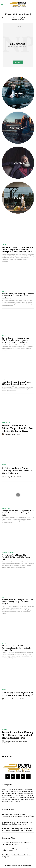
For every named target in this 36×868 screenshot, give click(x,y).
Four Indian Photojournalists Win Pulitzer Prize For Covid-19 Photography (17, 844)
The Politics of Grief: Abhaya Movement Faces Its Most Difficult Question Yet (16, 648)
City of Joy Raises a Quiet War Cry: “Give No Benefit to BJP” (18, 694)
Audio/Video (6, 508)
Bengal (5, 291)
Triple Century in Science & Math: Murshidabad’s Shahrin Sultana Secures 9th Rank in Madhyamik (16, 340)
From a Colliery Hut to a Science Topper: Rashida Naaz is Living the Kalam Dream (17, 428)
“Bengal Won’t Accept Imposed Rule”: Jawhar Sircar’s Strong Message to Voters (18, 513)
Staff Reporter (9, 477)
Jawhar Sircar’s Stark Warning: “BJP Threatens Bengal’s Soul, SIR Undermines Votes (18, 735)
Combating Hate (8, 553)
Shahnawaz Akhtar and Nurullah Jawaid (16, 741)
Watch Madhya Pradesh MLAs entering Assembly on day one (17, 856)
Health (4, 245)
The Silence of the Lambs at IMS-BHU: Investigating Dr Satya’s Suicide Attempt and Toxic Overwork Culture (18, 249)
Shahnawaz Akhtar (10, 434)
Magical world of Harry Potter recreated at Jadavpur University (16, 850)
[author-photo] (3, 434)
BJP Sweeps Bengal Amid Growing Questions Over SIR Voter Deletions (17, 471)
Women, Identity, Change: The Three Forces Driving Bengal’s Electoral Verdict (17, 602)
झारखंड (4, 380)
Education (6, 422)
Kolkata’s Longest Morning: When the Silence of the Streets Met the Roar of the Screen (18, 296)
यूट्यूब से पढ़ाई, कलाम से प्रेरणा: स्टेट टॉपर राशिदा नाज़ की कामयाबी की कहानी (16, 383)
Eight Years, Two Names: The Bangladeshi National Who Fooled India (16, 557)
